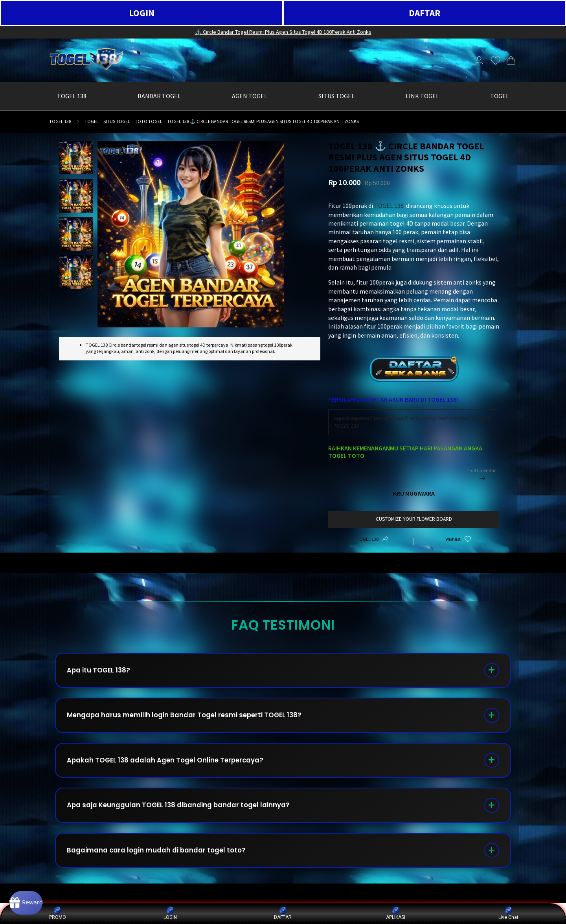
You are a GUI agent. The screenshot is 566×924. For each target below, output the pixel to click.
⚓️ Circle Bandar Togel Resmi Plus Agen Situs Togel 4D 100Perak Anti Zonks (283, 32)
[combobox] (414, 422)
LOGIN (142, 13)
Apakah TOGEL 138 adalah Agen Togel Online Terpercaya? (175, 771)
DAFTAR (425, 13)
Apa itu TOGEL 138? (104, 672)
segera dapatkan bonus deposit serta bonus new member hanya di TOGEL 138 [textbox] (412, 422)
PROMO (58, 913)
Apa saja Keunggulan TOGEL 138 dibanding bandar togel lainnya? (190, 820)
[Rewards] (37, 900)
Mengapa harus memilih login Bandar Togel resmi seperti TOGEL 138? (195, 721)
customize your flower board (414, 519)
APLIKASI (396, 913)
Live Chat (508, 913)
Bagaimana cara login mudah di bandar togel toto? (165, 869)
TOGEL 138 (60, 121)
